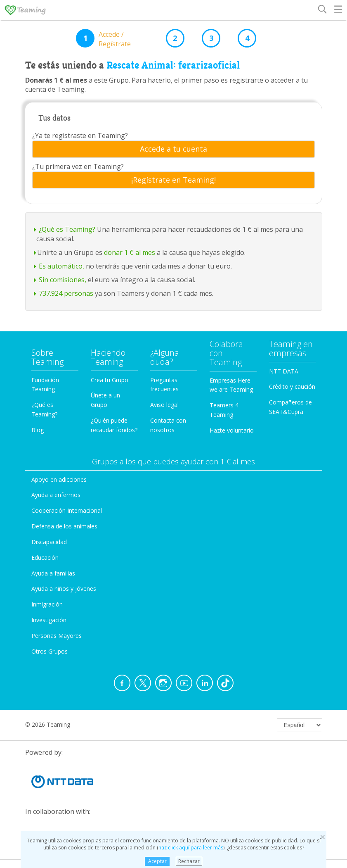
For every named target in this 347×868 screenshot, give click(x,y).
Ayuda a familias (53, 573)
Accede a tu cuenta (173, 149)
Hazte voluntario (232, 430)
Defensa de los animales (64, 526)
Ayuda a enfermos (56, 495)
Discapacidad (49, 542)
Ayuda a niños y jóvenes (64, 589)
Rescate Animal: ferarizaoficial (173, 65)
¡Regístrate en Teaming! (173, 180)
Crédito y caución (292, 386)
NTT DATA (284, 371)
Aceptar (157, 861)
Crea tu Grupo (110, 380)
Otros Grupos (50, 651)
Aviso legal (164, 405)
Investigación (49, 620)
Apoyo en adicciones (59, 479)
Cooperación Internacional (67, 510)
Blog (38, 430)
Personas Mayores (57, 636)
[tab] (173, 149)
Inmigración (47, 604)
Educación (45, 558)
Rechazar (189, 861)
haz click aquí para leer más (191, 848)
